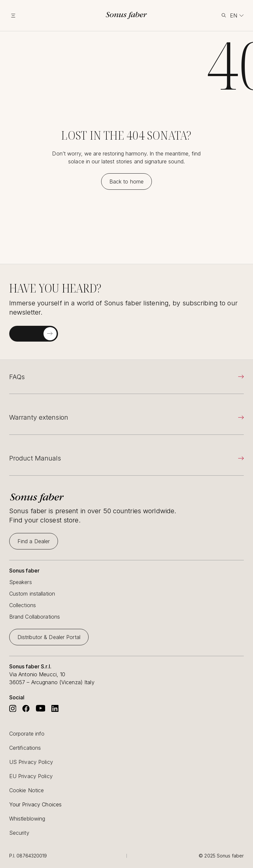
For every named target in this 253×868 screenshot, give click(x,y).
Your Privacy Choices (35, 804)
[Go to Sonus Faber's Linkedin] (55, 708)
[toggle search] (224, 15)
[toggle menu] (22, 15)
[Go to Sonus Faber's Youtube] (41, 708)
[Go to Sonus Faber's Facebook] (26, 708)
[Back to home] (126, 182)
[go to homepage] (126, 15)
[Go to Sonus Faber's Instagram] (13, 708)
